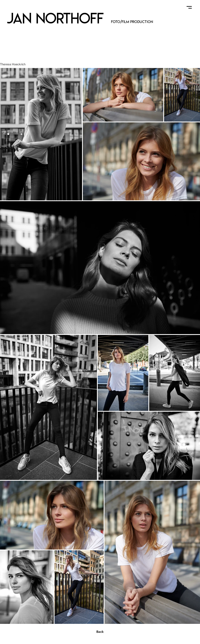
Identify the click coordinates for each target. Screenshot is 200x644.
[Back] (100, 632)
